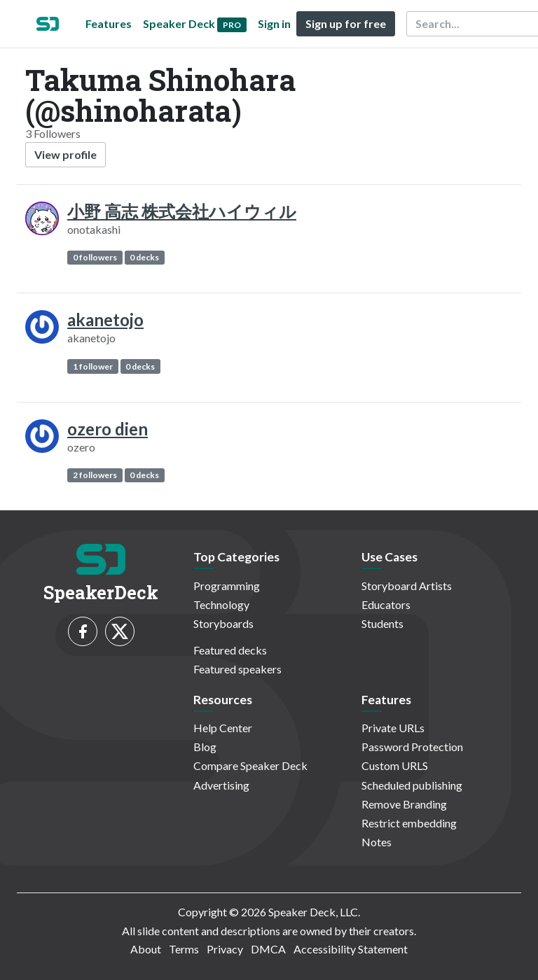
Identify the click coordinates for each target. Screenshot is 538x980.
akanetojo (105, 320)
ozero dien (108, 429)
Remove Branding (404, 804)
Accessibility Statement (351, 949)
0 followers (95, 257)
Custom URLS (395, 765)
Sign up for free (346, 23)
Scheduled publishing (412, 785)
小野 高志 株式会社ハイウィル (182, 211)
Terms (184, 949)
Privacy (225, 949)
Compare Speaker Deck (250, 765)
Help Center (223, 728)
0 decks (144, 257)
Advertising (221, 785)
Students (382, 623)
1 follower (93, 366)
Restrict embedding (409, 823)
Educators (386, 604)
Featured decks (230, 650)
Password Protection (412, 747)
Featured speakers (237, 669)
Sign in (274, 23)
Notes (377, 842)
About (146, 949)
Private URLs (393, 728)
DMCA (268, 949)
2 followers (95, 475)
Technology (221, 604)
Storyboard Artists (407, 586)
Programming (227, 586)
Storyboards (223, 623)
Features (109, 23)
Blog (205, 747)
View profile (65, 154)
